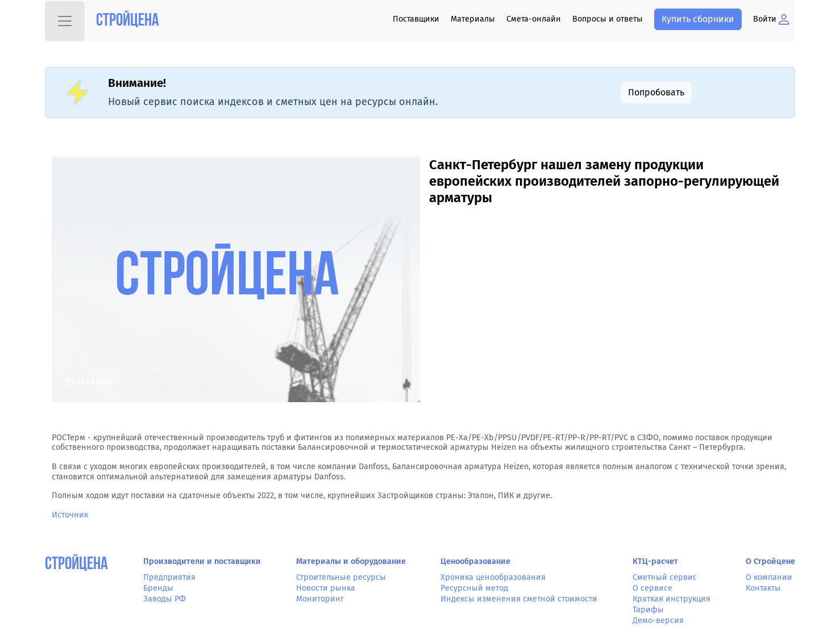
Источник (70, 515)
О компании (769, 577)
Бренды (158, 588)
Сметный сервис (665, 577)
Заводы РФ (165, 599)
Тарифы (648, 610)
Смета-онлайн (534, 19)
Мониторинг (320, 599)
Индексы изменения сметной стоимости (519, 599)
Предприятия (169, 577)
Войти (771, 19)
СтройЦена (76, 565)
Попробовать (656, 92)
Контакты (763, 588)
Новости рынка (326, 588)
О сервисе (652, 588)
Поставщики (416, 19)
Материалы (473, 19)
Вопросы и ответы (608, 19)
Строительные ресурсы (341, 577)
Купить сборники (698, 19)
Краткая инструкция (671, 599)
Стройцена (128, 21)
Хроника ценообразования (493, 577)
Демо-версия (658, 621)
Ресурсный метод (474, 588)
